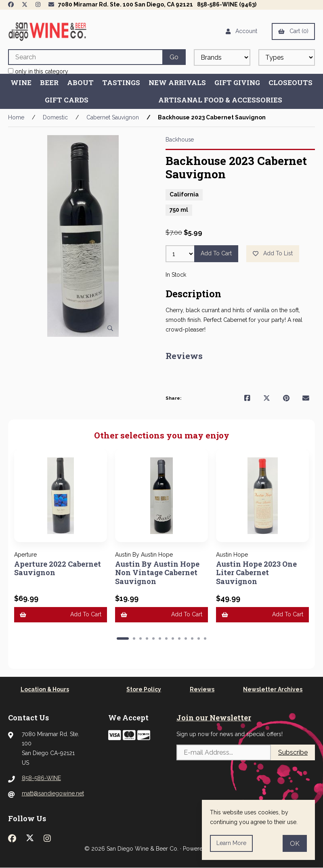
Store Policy (144, 689)
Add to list (273, 253)
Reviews (202, 689)
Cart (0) (293, 31)
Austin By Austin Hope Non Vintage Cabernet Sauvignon (158, 573)
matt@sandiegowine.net (53, 793)
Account (241, 31)
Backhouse (180, 140)
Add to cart (216, 253)
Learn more (231, 843)
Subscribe (293, 753)
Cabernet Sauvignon (113, 117)
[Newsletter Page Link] (51, 4)
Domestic (55, 117)
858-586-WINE (41, 778)
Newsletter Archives (273, 689)
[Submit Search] (174, 57)
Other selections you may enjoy (162, 435)
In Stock (176, 275)
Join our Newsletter (214, 718)
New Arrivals (177, 82)
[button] (123, 638)
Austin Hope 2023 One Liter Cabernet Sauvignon (257, 573)
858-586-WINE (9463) (227, 4)
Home (16, 117)
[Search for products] (85, 57)
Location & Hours (45, 689)
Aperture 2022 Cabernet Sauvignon (58, 568)
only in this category (38, 71)
